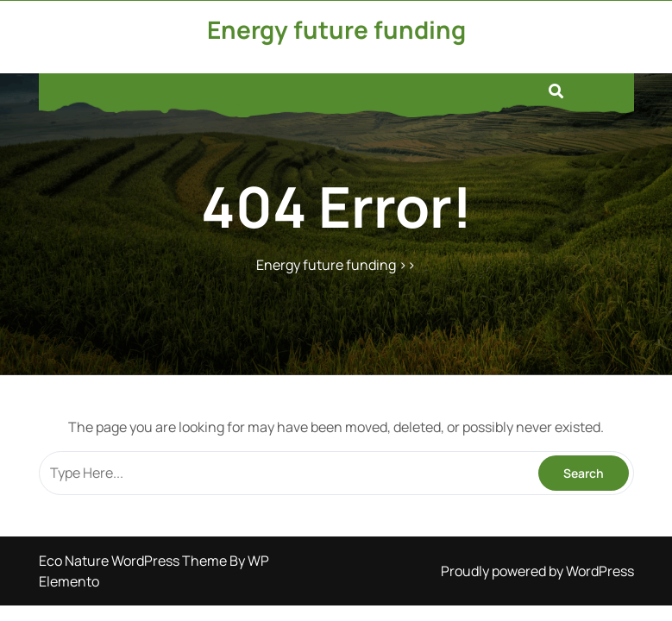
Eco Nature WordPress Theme (134, 561)
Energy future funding (336, 29)
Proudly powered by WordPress (537, 571)
